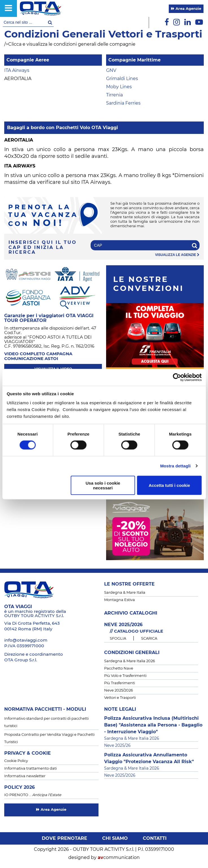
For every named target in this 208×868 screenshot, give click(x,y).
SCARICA (149, 639)
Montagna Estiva (120, 600)
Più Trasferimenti (120, 683)
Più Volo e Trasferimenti (125, 676)
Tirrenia (114, 95)
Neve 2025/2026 (119, 691)
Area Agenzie (186, 9)
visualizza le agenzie (177, 255)
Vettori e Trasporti (120, 698)
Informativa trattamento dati (30, 769)
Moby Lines (119, 87)
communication (119, 858)
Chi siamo (115, 838)
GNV (111, 70)
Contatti (155, 838)
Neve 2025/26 (117, 746)
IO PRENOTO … (33, 795)
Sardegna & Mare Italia (125, 593)
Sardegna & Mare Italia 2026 (130, 661)
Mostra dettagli (175, 466)
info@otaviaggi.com (26, 640)
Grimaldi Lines (122, 79)
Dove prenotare (64, 838)
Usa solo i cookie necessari (103, 485)
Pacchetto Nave (119, 669)
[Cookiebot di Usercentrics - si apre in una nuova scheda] (177, 377)
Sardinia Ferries (123, 103)
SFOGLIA (118, 639)
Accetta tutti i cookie (169, 485)
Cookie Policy (16, 761)
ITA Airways (17, 70)
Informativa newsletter (25, 776)
